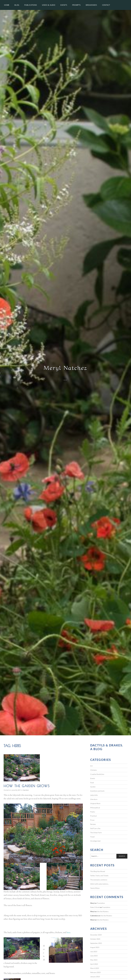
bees (68, 932)
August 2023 (95, 947)
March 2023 (95, 968)
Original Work (95, 803)
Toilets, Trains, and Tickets (99, 876)
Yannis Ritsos (95, 888)
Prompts (76, 5)
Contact (106, 5)
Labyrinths (94, 795)
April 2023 (94, 964)
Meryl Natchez (65, 367)
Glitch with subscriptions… (100, 884)
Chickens (93, 770)
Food (92, 783)
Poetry (93, 812)
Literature (94, 799)
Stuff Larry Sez (95, 828)
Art (91, 766)
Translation (101, 903)
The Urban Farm (96, 833)
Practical (93, 816)
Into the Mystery (103, 911)
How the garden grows (27, 786)
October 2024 (95, 939)
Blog (17, 5)
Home (7, 5)
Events (64, 5)
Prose (92, 820)
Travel (92, 837)
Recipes (93, 824)
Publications (31, 5)
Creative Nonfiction (97, 774)
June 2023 (94, 956)
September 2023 (96, 943)
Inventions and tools (97, 791)
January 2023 (95, 977)
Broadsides (91, 5)
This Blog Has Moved (98, 871)
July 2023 (94, 952)
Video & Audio (49, 5)
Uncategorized (95, 841)
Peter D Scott (95, 907)
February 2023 (95, 972)
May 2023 (94, 960)
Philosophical (95, 808)
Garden (26, 790)
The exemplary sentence (99, 880)
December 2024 (96, 935)
